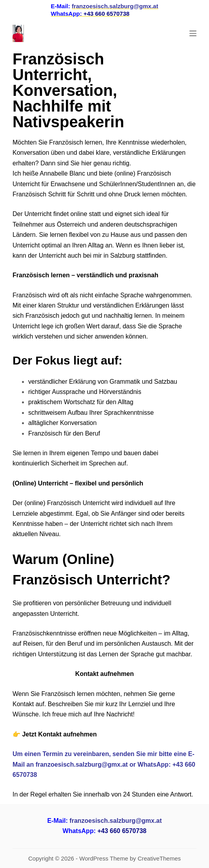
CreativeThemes (159, 858)
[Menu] (193, 33)
